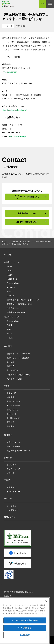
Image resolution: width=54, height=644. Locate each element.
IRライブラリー (13, 405)
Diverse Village (13, 283)
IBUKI (9, 271)
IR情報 (7, 386)
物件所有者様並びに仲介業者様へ (18, 592)
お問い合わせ (10, 517)
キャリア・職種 (13, 446)
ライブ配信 (12, 506)
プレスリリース (13, 469)
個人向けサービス (12, 317)
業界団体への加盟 (14, 379)
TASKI (9, 292)
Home (4, 242)
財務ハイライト (13, 401)
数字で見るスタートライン (18, 451)
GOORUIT (11, 296)
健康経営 (8, 596)
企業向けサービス (12, 262)
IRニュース (11, 393)
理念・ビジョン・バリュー (18, 354)
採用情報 (8, 435)
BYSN (9, 266)
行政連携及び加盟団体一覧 (18, 375)
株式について (13, 410)
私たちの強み (13, 370)
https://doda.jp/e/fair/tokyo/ (14, 110)
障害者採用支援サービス (17, 312)
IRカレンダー (12, 414)
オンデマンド (13, 510)
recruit (11, 136)
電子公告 (11, 422)
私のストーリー (13, 492)
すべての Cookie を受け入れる (25, 636)
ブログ (7, 480)
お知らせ (8, 26)
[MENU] (50, 4)
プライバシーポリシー (13, 609)
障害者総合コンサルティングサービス (23, 300)
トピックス (12, 465)
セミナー (8, 498)
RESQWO (11, 287)
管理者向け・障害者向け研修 (19, 304)
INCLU (10, 275)
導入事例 (11, 487)
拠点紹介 (11, 366)
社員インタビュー (14, 442)
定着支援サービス (14, 308)
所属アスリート (11, 601)
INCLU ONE (12, 279)
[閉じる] (46, 617)
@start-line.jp (20, 136)
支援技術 (11, 473)
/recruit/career (10, 72)
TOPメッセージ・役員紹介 (18, 358)
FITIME (10, 338)
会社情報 (8, 346)
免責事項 (11, 426)
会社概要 (11, 362)
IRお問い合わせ (13, 418)
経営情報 (11, 397)
